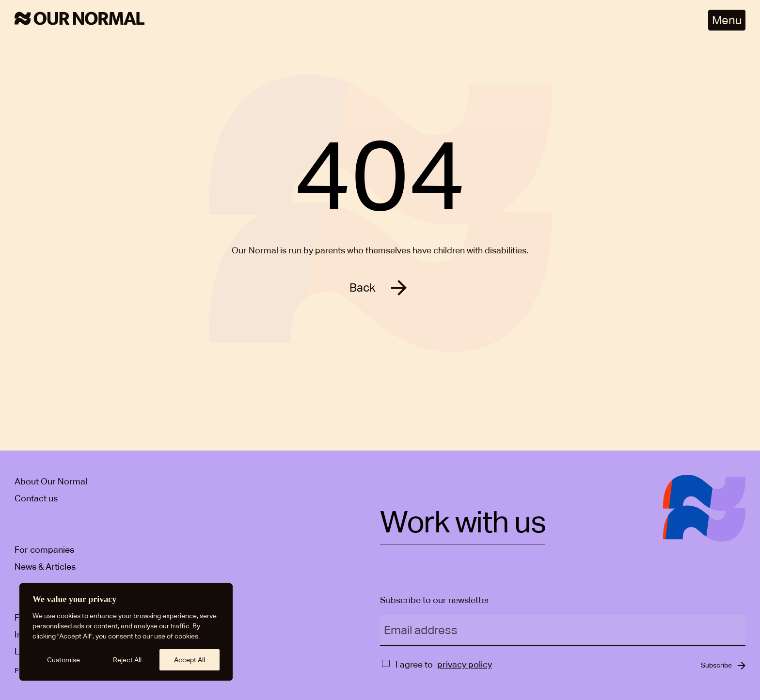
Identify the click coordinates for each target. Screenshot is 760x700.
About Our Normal (51, 481)
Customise (63, 660)
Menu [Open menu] (727, 20)
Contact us (36, 498)
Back (363, 288)
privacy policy (465, 664)
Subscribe (716, 665)
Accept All (190, 660)
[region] (126, 632)
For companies (44, 550)
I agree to (414, 664)
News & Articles (45, 567)
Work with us (463, 523)
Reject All (127, 660)
